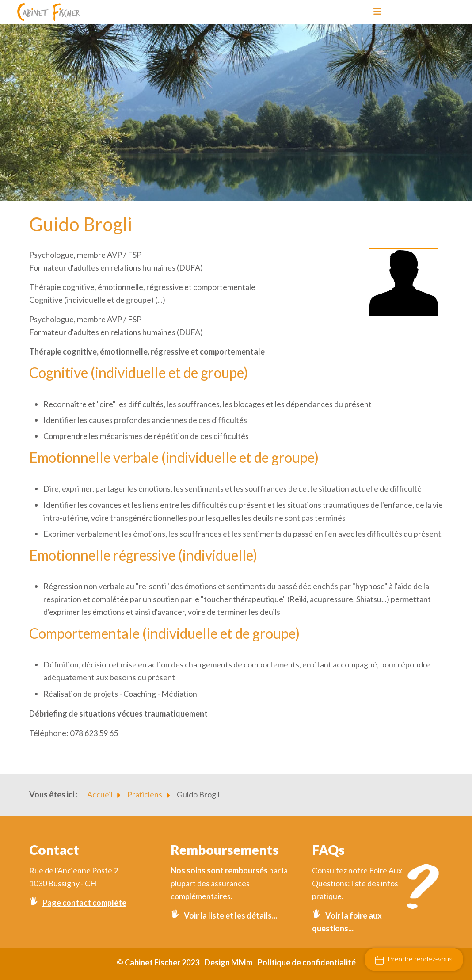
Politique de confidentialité (307, 962)
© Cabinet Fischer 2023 (158, 962)
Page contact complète (84, 903)
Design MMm (228, 962)
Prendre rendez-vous (414, 959)
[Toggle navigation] (375, 12)
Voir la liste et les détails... (230, 915)
